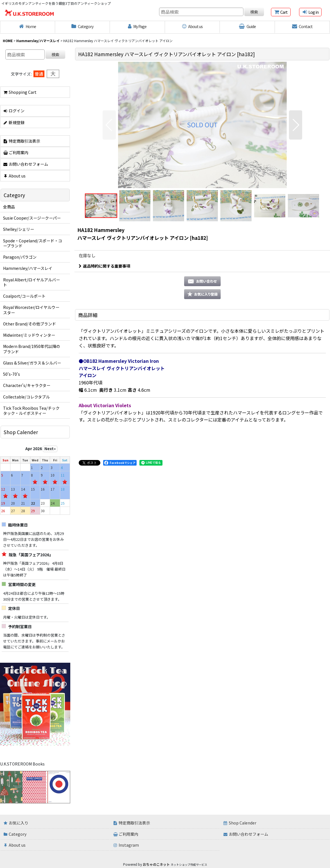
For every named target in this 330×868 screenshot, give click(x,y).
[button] (109, 125)
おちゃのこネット (156, 864)
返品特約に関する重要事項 (104, 266)
